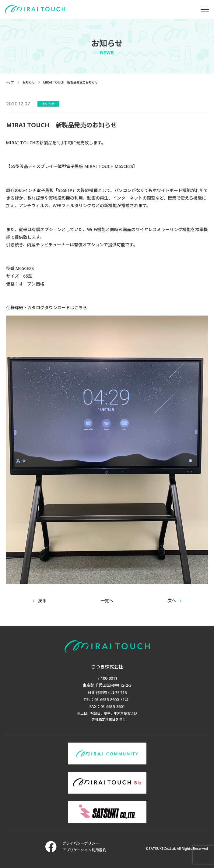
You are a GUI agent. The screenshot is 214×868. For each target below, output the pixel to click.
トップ (9, 82)
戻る (42, 601)
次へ (172, 601)
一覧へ (107, 601)
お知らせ (29, 82)
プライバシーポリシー (81, 843)
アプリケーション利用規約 (84, 850)
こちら (81, 308)
